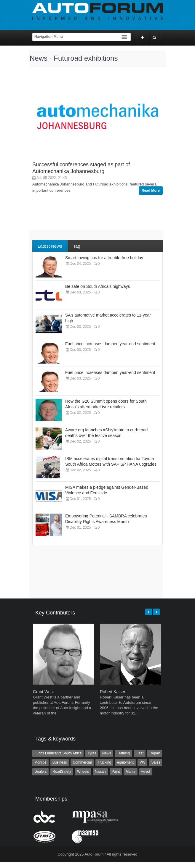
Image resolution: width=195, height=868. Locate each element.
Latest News (50, 246)
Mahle (131, 772)
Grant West (43, 692)
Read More (151, 191)
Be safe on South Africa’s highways (97, 286)
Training (123, 753)
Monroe (40, 762)
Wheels (83, 772)
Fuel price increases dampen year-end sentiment (110, 344)
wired (146, 772)
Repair (155, 753)
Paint (116, 772)
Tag (77, 246)
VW (142, 762)
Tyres (92, 753)
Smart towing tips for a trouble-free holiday (104, 258)
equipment (125, 762)
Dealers (40, 772)
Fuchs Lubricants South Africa (58, 753)
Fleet (140, 753)
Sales (156, 762)
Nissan (100, 772)
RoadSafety (62, 772)
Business (60, 762)
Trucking (104, 762)
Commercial (82, 762)
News (107, 753)
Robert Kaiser (113, 692)
